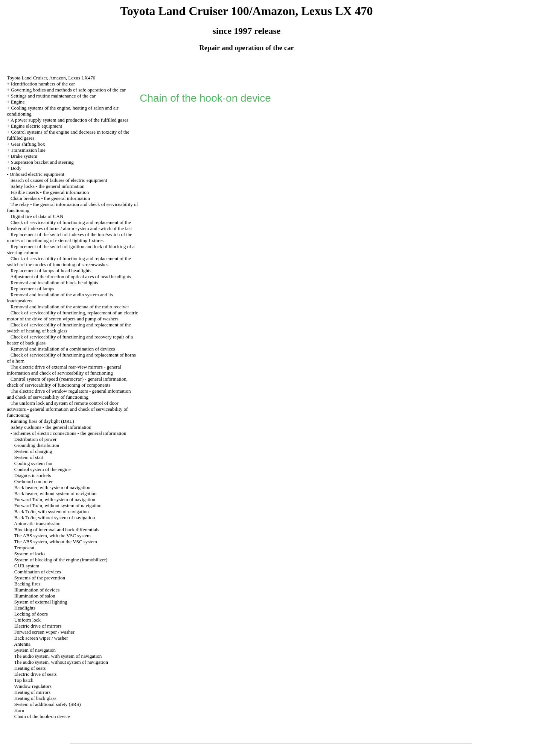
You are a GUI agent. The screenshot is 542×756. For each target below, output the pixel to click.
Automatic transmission (37, 524)
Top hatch (24, 680)
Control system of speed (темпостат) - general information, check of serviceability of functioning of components (67, 382)
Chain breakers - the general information (50, 198)
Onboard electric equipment (37, 174)
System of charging (33, 451)
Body (16, 168)
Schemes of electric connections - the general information (70, 433)
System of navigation (35, 650)
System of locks (30, 554)
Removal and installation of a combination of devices (63, 349)
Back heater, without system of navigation (56, 493)
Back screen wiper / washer (41, 638)
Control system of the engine (43, 469)
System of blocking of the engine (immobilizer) (61, 560)
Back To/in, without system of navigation (55, 517)
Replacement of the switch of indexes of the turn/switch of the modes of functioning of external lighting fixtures (69, 237)
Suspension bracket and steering (42, 162)
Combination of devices (38, 572)
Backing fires (27, 584)
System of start (29, 457)
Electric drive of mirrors (38, 626)
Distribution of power (36, 439)
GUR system (27, 566)
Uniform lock (27, 620)
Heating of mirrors (33, 692)
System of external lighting (41, 602)
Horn (19, 710)
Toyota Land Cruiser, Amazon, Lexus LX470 (51, 78)
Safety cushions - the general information (51, 427)
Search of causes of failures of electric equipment (59, 180)
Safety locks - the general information (48, 186)
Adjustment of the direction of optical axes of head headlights (71, 277)
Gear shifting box (28, 144)
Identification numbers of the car (43, 84)
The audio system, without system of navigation (61, 662)
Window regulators (33, 686)
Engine (18, 102)
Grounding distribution (37, 445)
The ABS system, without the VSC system (55, 542)
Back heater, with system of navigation (52, 487)
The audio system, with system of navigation (58, 656)
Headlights (25, 608)
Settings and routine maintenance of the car (53, 96)
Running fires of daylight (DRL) (42, 421)
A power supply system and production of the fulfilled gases (69, 120)
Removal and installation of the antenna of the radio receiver (70, 307)
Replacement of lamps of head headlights (51, 271)
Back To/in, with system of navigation (52, 511)
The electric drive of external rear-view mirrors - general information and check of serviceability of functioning (64, 370)
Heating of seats (30, 668)
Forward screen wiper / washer (44, 632)
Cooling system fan (33, 463)
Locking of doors (31, 614)
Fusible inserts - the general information (50, 192)
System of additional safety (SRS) (48, 704)
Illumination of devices (37, 590)
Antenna (22, 644)
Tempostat (24, 548)
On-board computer (33, 481)
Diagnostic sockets (33, 475)
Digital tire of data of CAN (37, 216)
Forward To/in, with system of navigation (55, 499)
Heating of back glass (35, 698)
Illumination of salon (35, 596)
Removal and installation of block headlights (54, 283)
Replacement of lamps (32, 289)
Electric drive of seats (36, 674)
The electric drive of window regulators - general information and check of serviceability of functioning (69, 394)
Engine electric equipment (37, 126)
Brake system (24, 156)
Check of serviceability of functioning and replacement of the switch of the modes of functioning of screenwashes (69, 261)
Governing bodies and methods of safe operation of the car (68, 90)
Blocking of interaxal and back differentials (57, 530)
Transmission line (28, 150)
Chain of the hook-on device (42, 716)
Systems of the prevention (40, 578)
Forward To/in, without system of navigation (58, 505)
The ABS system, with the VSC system (52, 536)
